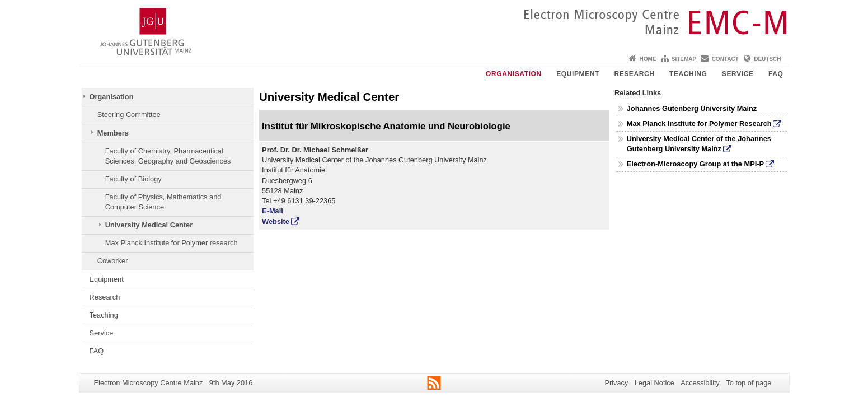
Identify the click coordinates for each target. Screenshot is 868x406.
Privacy (616, 383)
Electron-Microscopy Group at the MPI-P (695, 164)
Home (648, 59)
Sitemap (684, 59)
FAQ (776, 74)
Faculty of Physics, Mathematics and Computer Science (163, 202)
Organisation (514, 74)
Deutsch (767, 59)
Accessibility (700, 383)
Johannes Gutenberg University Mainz (692, 108)
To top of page (749, 383)
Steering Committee (129, 115)
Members (113, 133)
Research (634, 74)
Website (276, 221)
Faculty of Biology (133, 179)
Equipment (578, 74)
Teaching (688, 74)
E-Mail (273, 211)
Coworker (113, 261)
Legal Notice (654, 383)
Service (738, 74)
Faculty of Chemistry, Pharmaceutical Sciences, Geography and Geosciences (168, 156)
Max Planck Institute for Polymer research (172, 243)
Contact (725, 59)
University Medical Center (149, 225)
